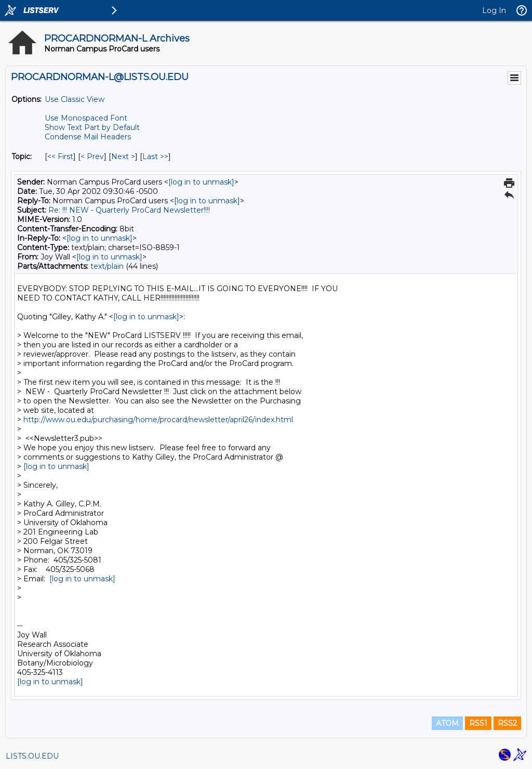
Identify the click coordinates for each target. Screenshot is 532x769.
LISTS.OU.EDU (32, 756)
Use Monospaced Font (86, 118)
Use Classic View (75, 99)
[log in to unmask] (201, 182)
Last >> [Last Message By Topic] (155, 157)
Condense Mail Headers (88, 137)
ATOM (447, 723)
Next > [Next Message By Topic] (123, 157)
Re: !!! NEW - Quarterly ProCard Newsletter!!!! (129, 210)
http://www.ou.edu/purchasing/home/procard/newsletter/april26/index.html (158, 420)
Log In (494, 10)
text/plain (107, 266)
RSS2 (507, 723)
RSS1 (478, 723)
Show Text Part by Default (92, 127)
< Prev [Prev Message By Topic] (92, 157)
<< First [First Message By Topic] (60, 157)
